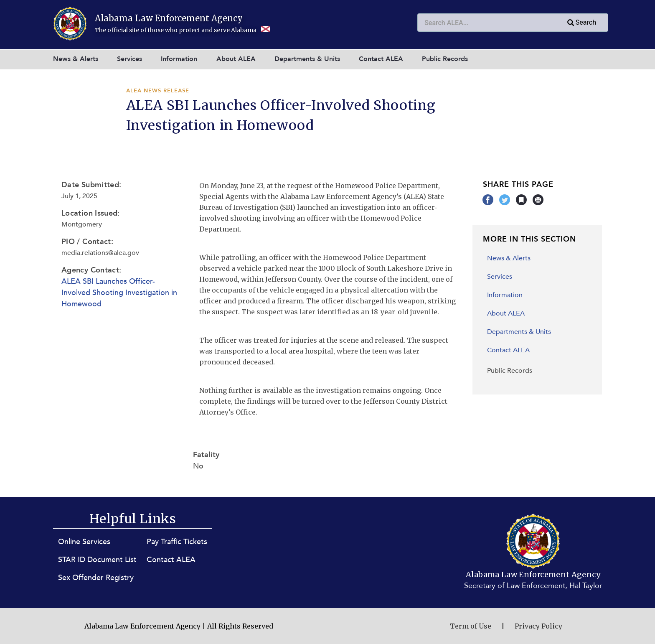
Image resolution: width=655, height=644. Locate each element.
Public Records (445, 59)
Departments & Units (307, 59)
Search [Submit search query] (581, 23)
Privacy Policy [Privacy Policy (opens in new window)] (538, 626)
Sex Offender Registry (96, 578)
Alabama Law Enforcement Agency (169, 18)
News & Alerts (76, 59)
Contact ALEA (381, 59)
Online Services (84, 542)
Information (179, 59)
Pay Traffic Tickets (177, 542)
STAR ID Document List (97, 560)
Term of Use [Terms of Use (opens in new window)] (471, 626)
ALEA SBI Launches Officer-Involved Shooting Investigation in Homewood (119, 293)
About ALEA (236, 59)
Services (129, 59)
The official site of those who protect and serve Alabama (183, 30)
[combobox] (513, 23)
